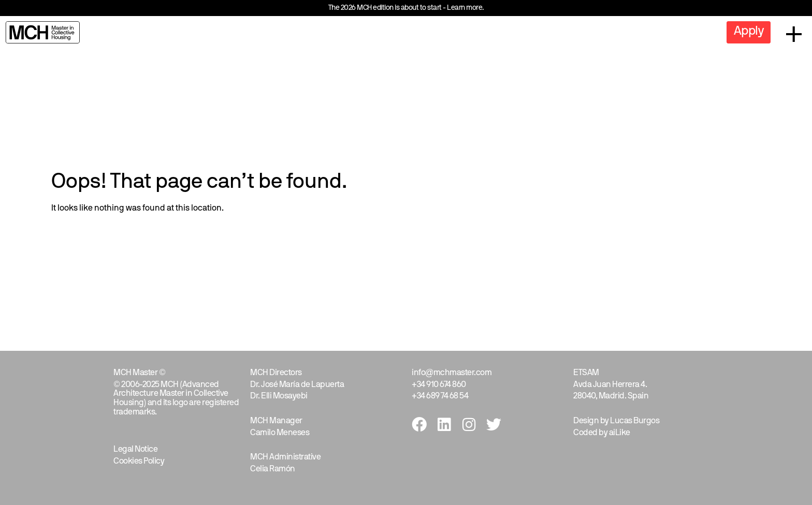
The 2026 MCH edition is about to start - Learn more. (406, 8)
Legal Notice (135, 450)
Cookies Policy (139, 462)
